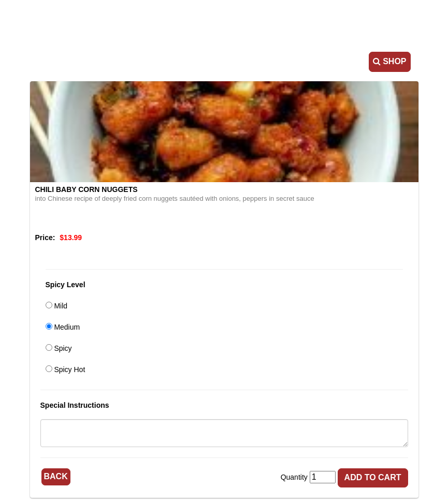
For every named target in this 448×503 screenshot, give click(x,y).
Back (56, 476)
